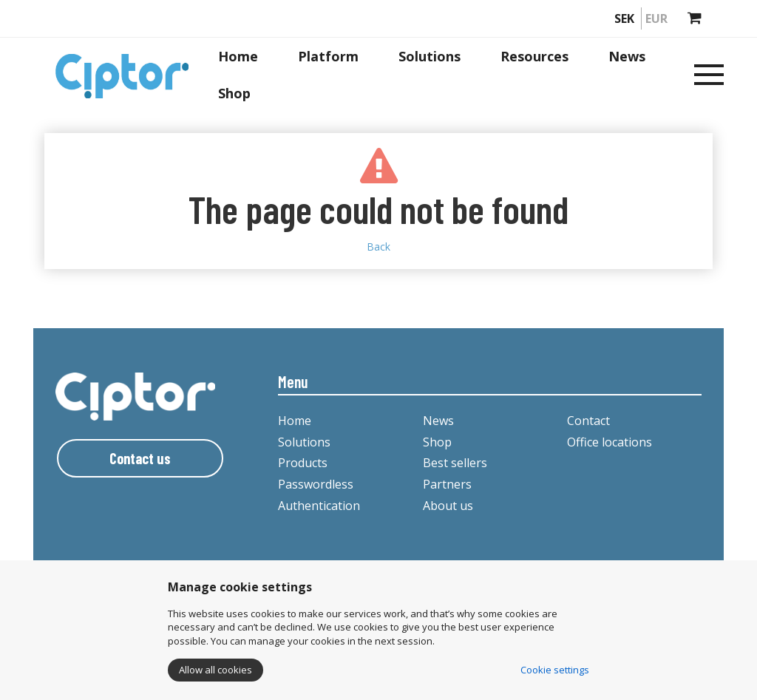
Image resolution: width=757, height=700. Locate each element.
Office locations (610, 442)
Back (378, 247)
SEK (624, 18)
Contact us (140, 458)
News (627, 56)
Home (238, 56)
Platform (328, 56)
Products (303, 463)
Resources (534, 56)
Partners (447, 484)
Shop (234, 93)
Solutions (430, 56)
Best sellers (455, 463)
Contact (588, 421)
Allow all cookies (215, 670)
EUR (656, 18)
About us (448, 506)
